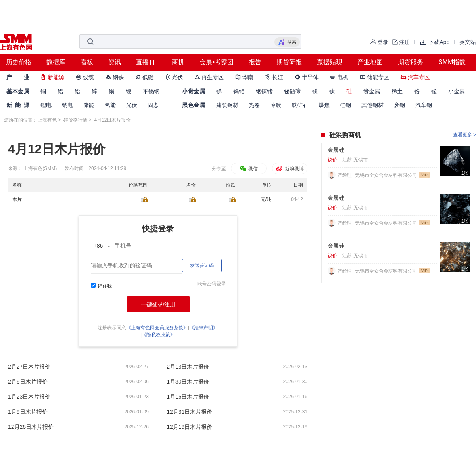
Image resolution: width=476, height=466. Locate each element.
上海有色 (47, 120)
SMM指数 (452, 62)
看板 (87, 62)
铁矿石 (300, 105)
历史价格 (19, 62)
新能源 (52, 77)
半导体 (307, 77)
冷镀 (276, 105)
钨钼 (239, 91)
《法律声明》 (203, 328)
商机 (178, 62)
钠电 (67, 105)
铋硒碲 (292, 91)
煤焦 (324, 105)
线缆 (85, 77)
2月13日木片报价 (188, 367)
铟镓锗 (264, 91)
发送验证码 (202, 265)
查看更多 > (464, 135)
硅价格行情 (75, 120)
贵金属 (372, 91)
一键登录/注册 (158, 304)
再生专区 (209, 77)
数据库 (56, 62)
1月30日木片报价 (188, 382)
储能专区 (374, 77)
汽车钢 (424, 105)
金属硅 (336, 150)
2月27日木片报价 (29, 367)
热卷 (254, 105)
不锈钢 (151, 91)
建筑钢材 (227, 105)
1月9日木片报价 (28, 412)
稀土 (397, 91)
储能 (89, 105)
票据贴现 (330, 62)
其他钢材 (372, 105)
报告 (255, 62)
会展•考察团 (217, 62)
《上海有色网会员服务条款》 (157, 328)
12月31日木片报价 (189, 412)
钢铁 (115, 77)
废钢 (399, 105)
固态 (153, 105)
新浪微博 (289, 169)
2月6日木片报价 (28, 382)
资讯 (115, 62)
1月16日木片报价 (188, 397)
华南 (244, 77)
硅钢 (345, 105)
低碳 (144, 77)
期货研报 (289, 62)
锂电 (46, 105)
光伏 (174, 77)
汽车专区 (415, 77)
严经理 (345, 175)
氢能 (110, 105)
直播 (142, 62)
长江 (274, 77)
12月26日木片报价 (31, 427)
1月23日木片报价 (29, 397)
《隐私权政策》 (158, 335)
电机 (339, 77)
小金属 (457, 91)
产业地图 (370, 62)
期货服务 (411, 62)
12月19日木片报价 (189, 427)
